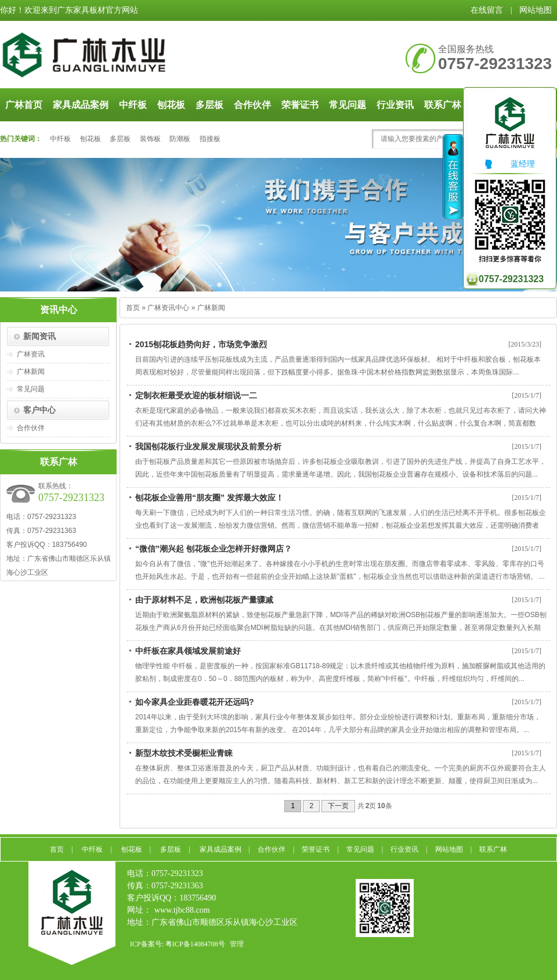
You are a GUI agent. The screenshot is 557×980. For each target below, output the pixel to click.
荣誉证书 (300, 105)
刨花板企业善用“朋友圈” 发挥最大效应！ (209, 498)
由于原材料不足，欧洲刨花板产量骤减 (204, 600)
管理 (237, 944)
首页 (133, 308)
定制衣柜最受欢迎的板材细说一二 (196, 395)
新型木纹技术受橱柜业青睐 (184, 753)
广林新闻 (31, 372)
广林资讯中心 (168, 308)
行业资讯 (395, 105)
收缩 (453, 177)
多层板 (209, 105)
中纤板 (133, 105)
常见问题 (348, 105)
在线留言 (487, 10)
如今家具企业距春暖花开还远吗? (195, 702)
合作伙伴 (252, 105)
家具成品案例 (81, 105)
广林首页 (24, 105)
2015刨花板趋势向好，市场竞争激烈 (201, 344)
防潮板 (180, 139)
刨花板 (171, 105)
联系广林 (493, 849)
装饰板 (150, 139)
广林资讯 (31, 354)
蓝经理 (509, 164)
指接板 (210, 139)
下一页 (338, 806)
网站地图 (536, 10)
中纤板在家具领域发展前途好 (188, 651)
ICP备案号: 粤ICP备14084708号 (178, 944)
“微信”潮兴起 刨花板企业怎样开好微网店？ (214, 549)
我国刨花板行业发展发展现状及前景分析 (208, 446)
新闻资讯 (39, 336)
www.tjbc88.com (182, 910)
